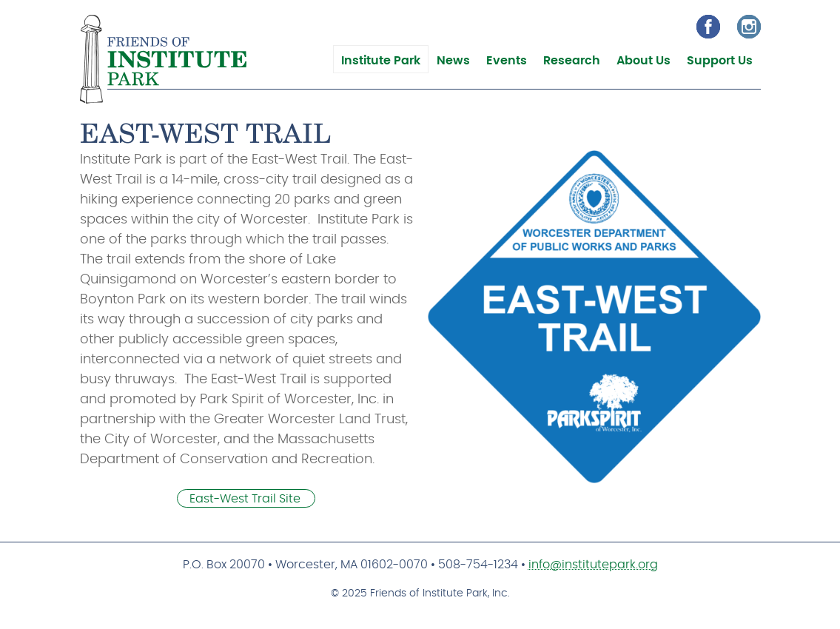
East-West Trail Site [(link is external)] (246, 499)
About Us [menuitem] (644, 61)
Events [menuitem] (507, 61)
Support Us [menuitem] (720, 61)
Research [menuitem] (572, 61)
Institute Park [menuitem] (381, 61)
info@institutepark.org (593, 565)
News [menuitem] (453, 61)
